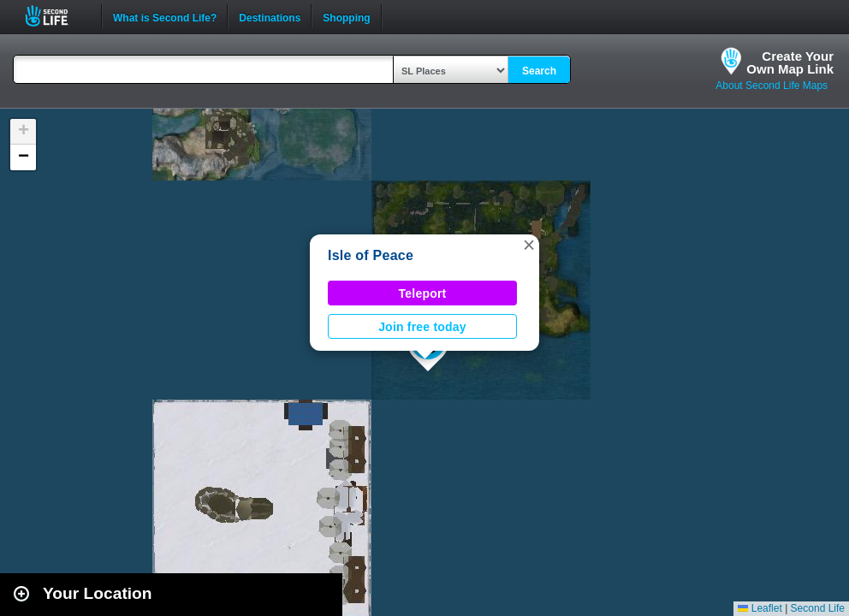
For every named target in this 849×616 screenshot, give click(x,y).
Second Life (56, 16)
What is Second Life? (165, 16)
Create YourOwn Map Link (790, 62)
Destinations (270, 16)
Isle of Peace (371, 255)
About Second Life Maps (772, 86)
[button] (529, 245)
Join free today (422, 327)
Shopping (346, 16)
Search (539, 71)
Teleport (423, 293)
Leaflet (760, 608)
